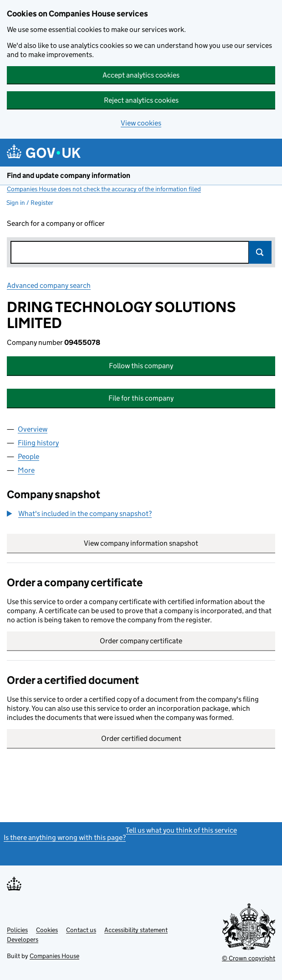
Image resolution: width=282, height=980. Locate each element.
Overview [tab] (33, 429)
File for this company (141, 398)
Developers (23, 939)
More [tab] (26, 470)
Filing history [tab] (38, 443)
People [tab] (28, 456)
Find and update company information (69, 175)
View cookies (141, 123)
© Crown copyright (249, 958)
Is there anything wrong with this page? (65, 837)
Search (260, 252)
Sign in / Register (30, 203)
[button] (79, 514)
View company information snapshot (179, 543)
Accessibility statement (136, 930)
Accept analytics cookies (141, 75)
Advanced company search (49, 285)
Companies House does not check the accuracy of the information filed (104, 189)
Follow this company (141, 366)
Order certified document (141, 738)
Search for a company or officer (56, 223)
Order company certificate (141, 641)
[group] (141, 515)
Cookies (47, 930)
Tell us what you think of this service (181, 830)
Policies (17, 930)
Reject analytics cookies (141, 100)
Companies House (54, 956)
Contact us (81, 930)
